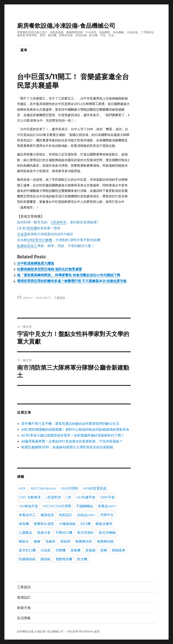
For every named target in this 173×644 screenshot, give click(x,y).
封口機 (86, 524)
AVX (22, 488)
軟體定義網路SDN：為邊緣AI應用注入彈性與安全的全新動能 (67, 447)
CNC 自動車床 (30, 497)
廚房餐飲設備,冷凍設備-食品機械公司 (66, 26)
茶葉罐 (90, 550)
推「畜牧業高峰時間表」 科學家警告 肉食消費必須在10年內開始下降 (69, 275)
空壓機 (60, 550)
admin (28, 298)
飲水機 (82, 559)
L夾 (69, 497)
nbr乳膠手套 (86, 497)
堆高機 (24, 524)
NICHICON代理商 (57, 506)
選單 (24, 50)
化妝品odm (86, 515)
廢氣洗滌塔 (104, 524)
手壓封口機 (64, 533)
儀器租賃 (47, 515)
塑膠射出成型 (44, 524)
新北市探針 (86, 533)
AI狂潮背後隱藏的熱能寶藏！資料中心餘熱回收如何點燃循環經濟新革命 (75, 429)
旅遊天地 (24, 608)
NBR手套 (108, 497)
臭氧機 (75, 550)
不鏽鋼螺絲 (84, 506)
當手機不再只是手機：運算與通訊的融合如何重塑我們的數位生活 (70, 424)
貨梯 (104, 550)
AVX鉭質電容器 (95, 488)
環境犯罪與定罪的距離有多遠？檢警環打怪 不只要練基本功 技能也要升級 (72, 281)
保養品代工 (27, 515)
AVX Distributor (43, 488)
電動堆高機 (64, 559)
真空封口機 (27, 550)
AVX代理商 (70, 488)
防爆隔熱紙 (27, 559)
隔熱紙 (46, 559)
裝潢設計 (24, 597)
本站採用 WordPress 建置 (83, 631)
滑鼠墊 (65, 541)
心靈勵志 (25, 533)
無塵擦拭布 (84, 541)
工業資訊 (60, 298)
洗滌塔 (50, 541)
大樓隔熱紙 (67, 524)
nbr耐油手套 (28, 506)
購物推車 (119, 550)
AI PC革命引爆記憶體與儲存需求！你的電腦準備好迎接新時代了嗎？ (73, 435)
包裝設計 (66, 515)
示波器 (46, 550)
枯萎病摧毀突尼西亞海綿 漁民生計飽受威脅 (50, 269)
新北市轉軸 (107, 533)
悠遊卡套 (44, 533)
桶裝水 (24, 541)
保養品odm (107, 506)
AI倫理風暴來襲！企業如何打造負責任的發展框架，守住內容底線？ (72, 441)
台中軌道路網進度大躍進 (36, 263)
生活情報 (24, 618)
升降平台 (107, 515)
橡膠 (37, 541)
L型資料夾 (53, 497)
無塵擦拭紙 (105, 541)
